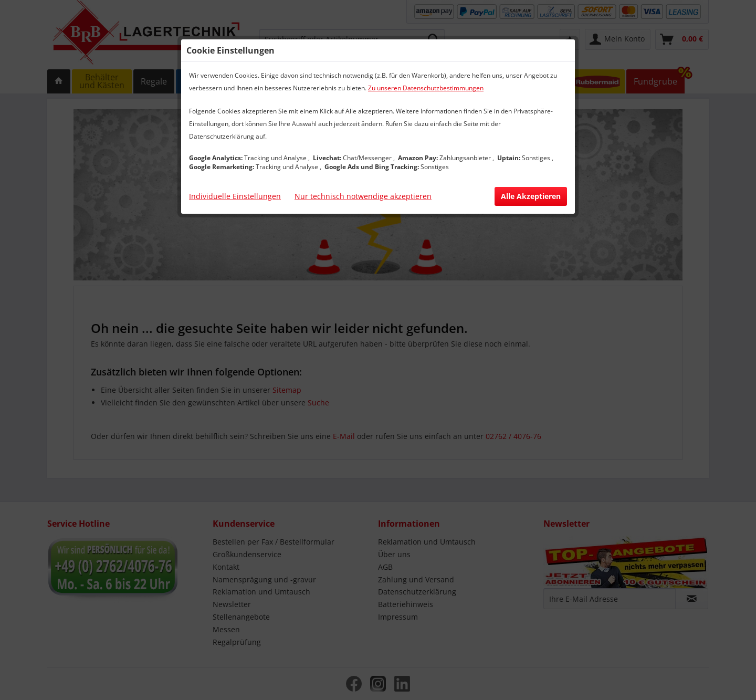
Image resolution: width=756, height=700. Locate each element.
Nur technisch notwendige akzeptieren (363, 196)
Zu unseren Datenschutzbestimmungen (426, 88)
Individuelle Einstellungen (235, 196)
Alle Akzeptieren (531, 196)
